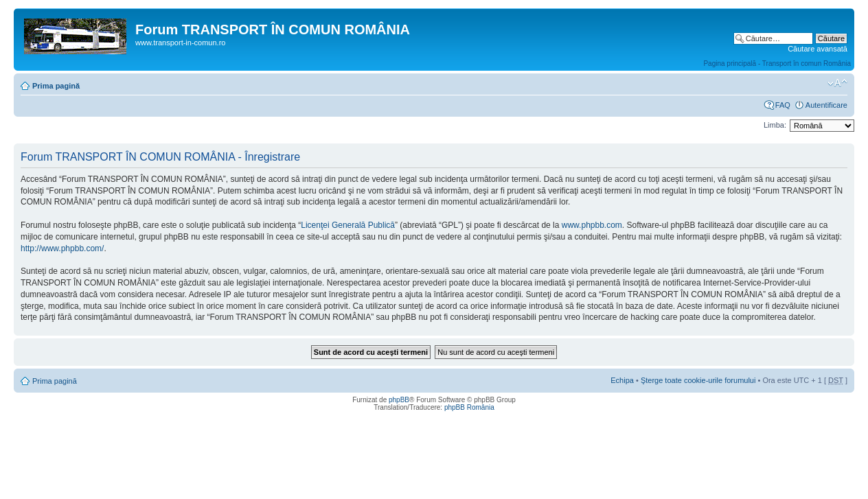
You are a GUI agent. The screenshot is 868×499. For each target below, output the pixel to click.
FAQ (783, 105)
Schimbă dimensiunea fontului (837, 83)
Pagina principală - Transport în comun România (777, 63)
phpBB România (469, 407)
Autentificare (826, 105)
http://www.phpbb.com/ (62, 248)
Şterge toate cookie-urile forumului (698, 380)
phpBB (399, 400)
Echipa (622, 380)
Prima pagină (56, 86)
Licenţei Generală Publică (348, 225)
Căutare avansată (818, 49)
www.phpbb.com (592, 225)
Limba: (775, 125)
